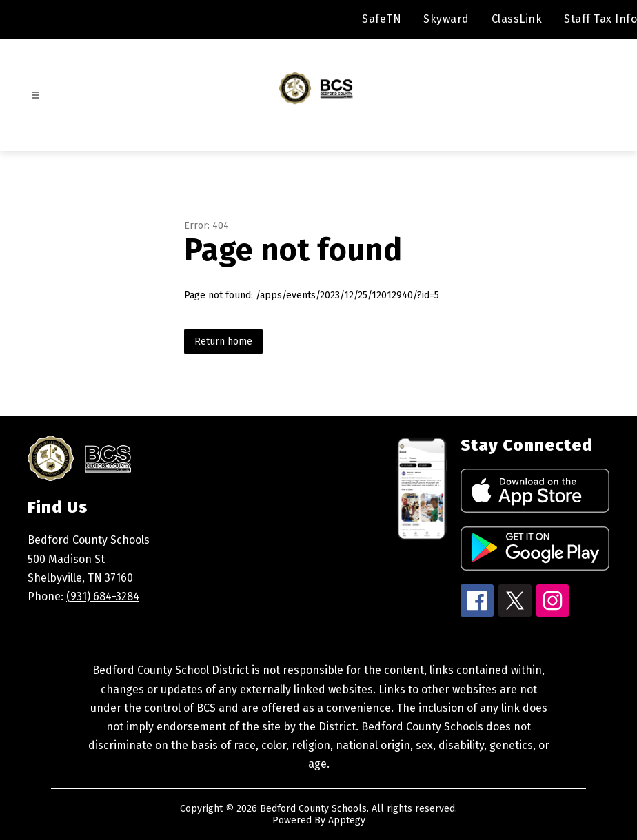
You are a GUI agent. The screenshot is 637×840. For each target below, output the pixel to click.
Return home (223, 341)
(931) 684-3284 (103, 596)
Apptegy (347, 820)
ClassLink (517, 19)
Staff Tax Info (600, 19)
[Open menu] (36, 95)
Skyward (446, 19)
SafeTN (382, 19)
